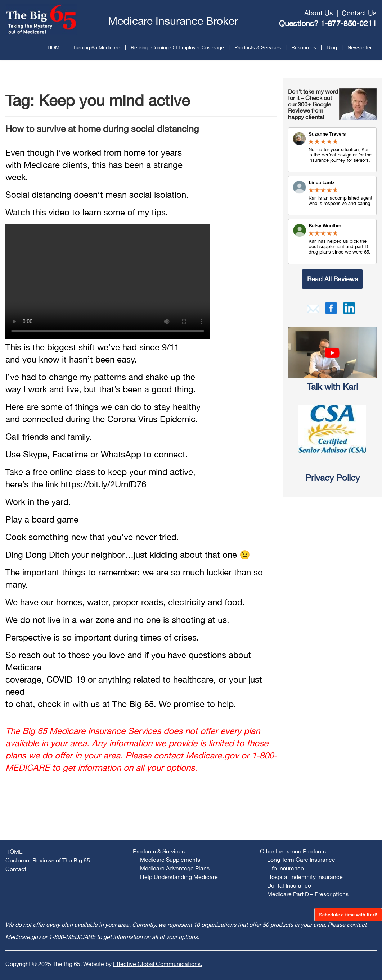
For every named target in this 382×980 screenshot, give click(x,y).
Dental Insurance (289, 885)
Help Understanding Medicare (179, 877)
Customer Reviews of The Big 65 (48, 860)
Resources (304, 47)
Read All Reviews (332, 279)
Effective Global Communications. (158, 964)
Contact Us (359, 13)
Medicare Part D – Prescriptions (308, 894)
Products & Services (258, 47)
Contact (16, 869)
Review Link (332, 196)
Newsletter (360, 47)
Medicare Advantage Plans (175, 868)
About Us (319, 13)
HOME (55, 47)
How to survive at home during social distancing (102, 129)
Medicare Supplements (170, 860)
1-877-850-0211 (349, 23)
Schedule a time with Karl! (348, 915)
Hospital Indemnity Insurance (305, 877)
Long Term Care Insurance (301, 860)
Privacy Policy (332, 478)
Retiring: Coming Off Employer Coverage (177, 47)
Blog (332, 47)
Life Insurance (286, 868)
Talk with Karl (332, 387)
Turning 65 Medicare (97, 47)
